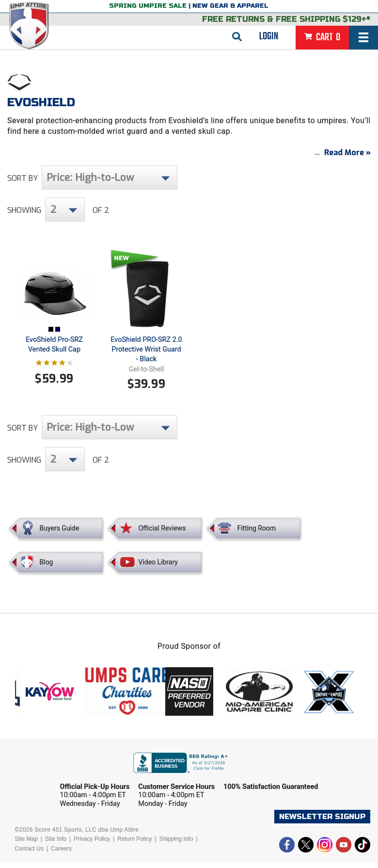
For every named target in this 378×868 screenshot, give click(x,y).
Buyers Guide (60, 534)
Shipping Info (176, 845)
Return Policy (134, 845)
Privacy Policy (92, 845)
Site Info (56, 845)
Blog (47, 568)
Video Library (158, 568)
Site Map (26, 845)
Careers (61, 854)
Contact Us (29, 854)
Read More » (347, 158)
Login (269, 36)
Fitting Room (256, 534)
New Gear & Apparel (230, 6)
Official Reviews (162, 534)
